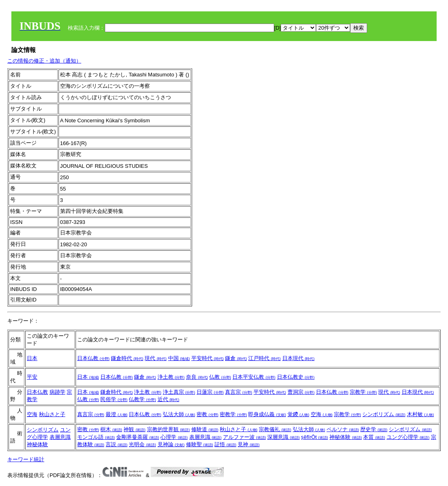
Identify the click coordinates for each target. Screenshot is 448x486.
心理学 (174, 437)
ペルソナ (343, 429)
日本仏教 (93, 358)
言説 (117, 444)
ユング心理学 (408, 437)
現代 (156, 358)
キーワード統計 (26, 459)
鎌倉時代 (127, 358)
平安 (32, 377)
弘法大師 (179, 414)
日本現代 (299, 358)
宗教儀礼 (275, 429)
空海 (32, 414)
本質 (374, 437)
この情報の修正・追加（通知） (44, 61)
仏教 (220, 377)
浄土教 (171, 377)
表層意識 (60, 437)
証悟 (225, 444)
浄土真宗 (179, 392)
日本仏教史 (296, 377)
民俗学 (114, 399)
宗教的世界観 (169, 429)
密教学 (233, 414)
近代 (169, 399)
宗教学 (363, 392)
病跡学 (57, 392)
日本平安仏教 (254, 377)
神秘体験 (37, 444)
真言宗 (239, 392)
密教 (208, 414)
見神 (249, 444)
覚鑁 (299, 414)
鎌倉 (236, 358)
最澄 (117, 414)
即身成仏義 (267, 414)
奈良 (197, 377)
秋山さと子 (52, 414)
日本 (32, 358)
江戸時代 (264, 358)
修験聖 (200, 444)
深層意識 (284, 437)
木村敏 (421, 414)
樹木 (111, 429)
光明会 (142, 444)
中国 (179, 358)
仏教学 (142, 399)
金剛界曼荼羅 (138, 437)
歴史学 (374, 429)
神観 (134, 429)
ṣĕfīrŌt (314, 437)
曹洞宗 (301, 392)
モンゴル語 (96, 437)
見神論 (171, 444)
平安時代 (208, 358)
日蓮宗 (210, 392)
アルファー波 (245, 437)
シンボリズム (384, 414)
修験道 (205, 429)
